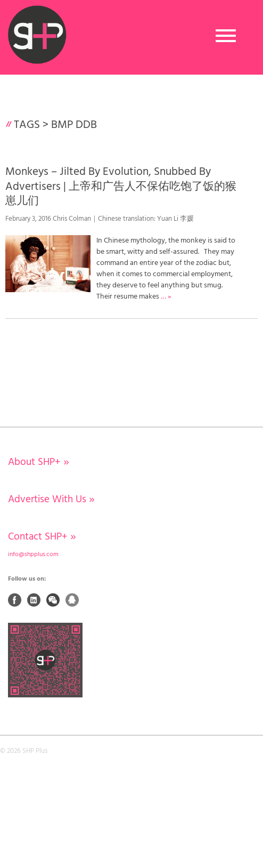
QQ (72, 600)
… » (166, 297)
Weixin (53, 600)
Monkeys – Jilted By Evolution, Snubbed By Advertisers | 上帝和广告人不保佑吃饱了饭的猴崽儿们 (121, 187)
